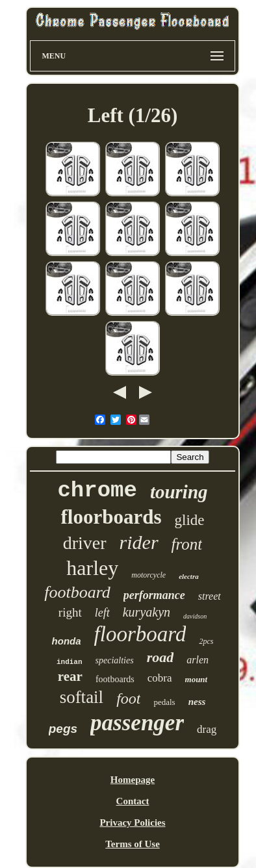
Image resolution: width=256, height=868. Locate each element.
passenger (137, 723)
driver (85, 543)
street (210, 596)
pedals (164, 702)
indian (70, 662)
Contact (133, 801)
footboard (77, 592)
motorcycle (148, 575)
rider (139, 542)
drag (207, 729)
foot (128, 698)
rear (70, 676)
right (70, 612)
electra (189, 576)
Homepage (133, 780)
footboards (115, 679)
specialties (115, 660)
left (102, 613)
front (187, 544)
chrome (97, 491)
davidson (195, 616)
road (160, 657)
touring (179, 492)
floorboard (140, 634)
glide (190, 520)
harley (92, 568)
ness (197, 702)
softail (82, 697)
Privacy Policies (132, 823)
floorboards (111, 517)
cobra (160, 678)
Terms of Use (133, 844)
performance (154, 595)
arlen (198, 660)
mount (197, 679)
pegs (63, 729)
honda (67, 641)
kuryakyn (147, 612)
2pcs (206, 641)
